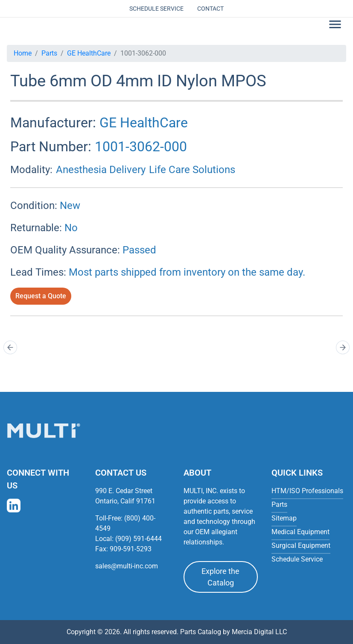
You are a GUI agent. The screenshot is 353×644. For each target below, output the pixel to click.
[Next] (343, 347)
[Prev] (10, 347)
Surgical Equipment (301, 545)
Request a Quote (41, 296)
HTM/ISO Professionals (307, 491)
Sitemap (284, 518)
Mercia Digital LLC (259, 632)
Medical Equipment (300, 532)
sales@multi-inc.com (127, 566)
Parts (49, 53)
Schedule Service (156, 9)
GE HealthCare (89, 53)
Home (23, 53)
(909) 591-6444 (139, 539)
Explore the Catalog (220, 577)
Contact (210, 9)
